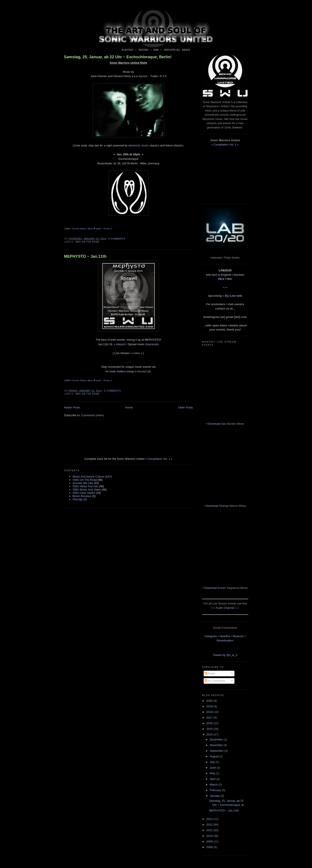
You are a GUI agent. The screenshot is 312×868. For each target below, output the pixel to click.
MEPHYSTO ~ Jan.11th (85, 256)
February (216, 790)
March (214, 785)
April (213, 779)
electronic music (138, 145)
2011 (210, 830)
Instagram (211, 636)
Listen (136, 353)
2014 (210, 734)
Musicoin (238, 636)
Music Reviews (82, 496)
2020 (210, 701)
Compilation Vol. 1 (159, 459)
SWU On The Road (87, 242)
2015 (210, 729)
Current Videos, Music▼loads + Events (91, 228)
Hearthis (225, 636)
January (215, 796)
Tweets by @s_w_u (225, 655)
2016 (210, 723)
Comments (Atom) (93, 415)
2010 (210, 836)
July (213, 762)
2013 (210, 819)
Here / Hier (225, 279)
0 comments (117, 239)
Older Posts (185, 407)
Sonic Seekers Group (122, 371)
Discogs (78, 499)
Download (214, 424)
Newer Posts (72, 407)
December (217, 739)
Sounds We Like (83, 483)
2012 (210, 825)
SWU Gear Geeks (84, 493)
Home (129, 407)
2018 (210, 712)
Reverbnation (225, 640)
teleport (121, 344)
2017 (210, 718)
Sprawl (143, 76)
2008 (210, 847)
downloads (152, 344)
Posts (210, 673)
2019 (210, 706)
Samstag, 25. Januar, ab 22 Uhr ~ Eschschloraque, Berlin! (118, 57)
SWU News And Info (85, 486)
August (214, 756)
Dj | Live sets (234, 296)
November (217, 745)
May (213, 773)
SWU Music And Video (87, 490)
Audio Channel (225, 608)
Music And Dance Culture (89, 477)
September (217, 751)
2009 (210, 841)
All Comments (215, 681)
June (213, 768)
